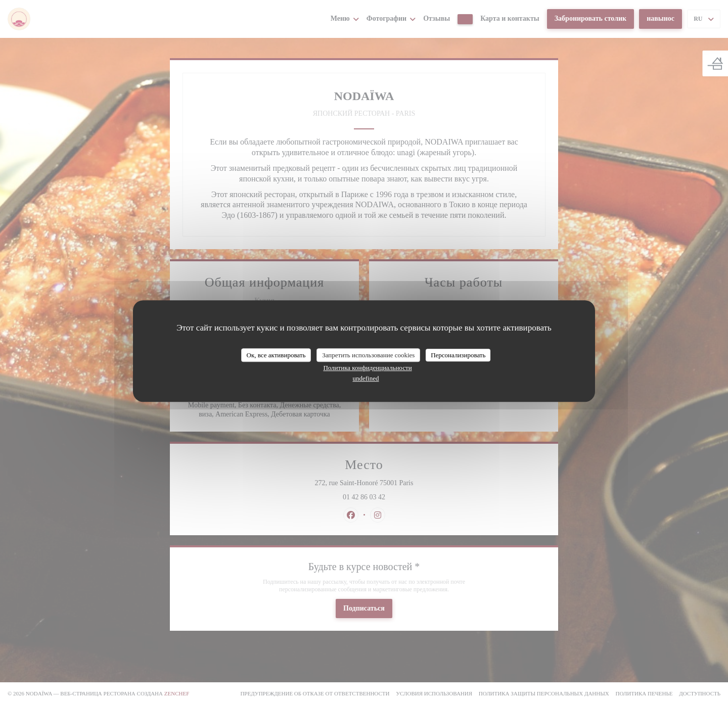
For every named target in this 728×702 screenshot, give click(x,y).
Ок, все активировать (276, 355)
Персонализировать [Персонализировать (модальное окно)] (458, 355)
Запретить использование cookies (368, 355)
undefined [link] (366, 378)
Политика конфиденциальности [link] (367, 368)
